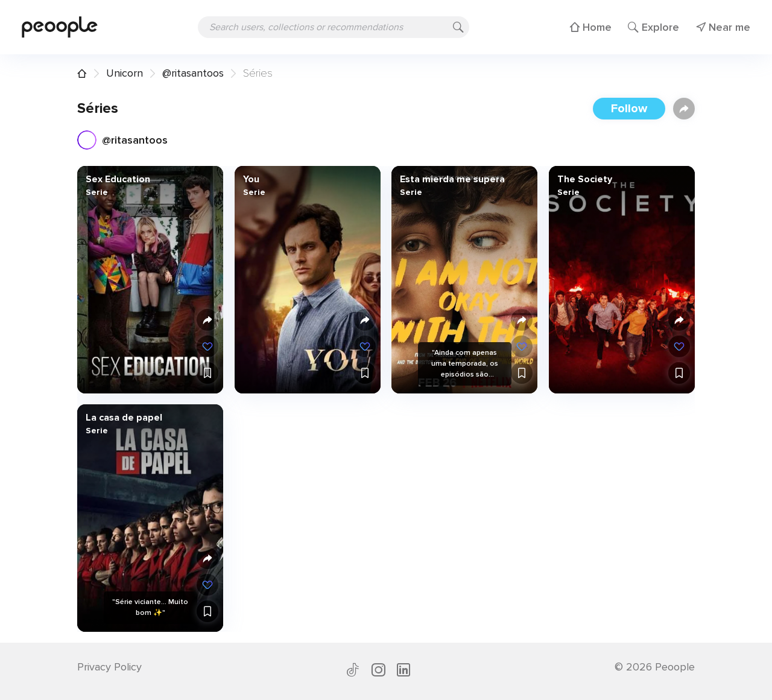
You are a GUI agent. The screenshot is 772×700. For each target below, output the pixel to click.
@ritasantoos (193, 73)
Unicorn (125, 73)
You (251, 179)
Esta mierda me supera (452, 179)
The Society (584, 179)
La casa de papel (124, 418)
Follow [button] (629, 109)
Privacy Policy (109, 667)
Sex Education (118, 179)
